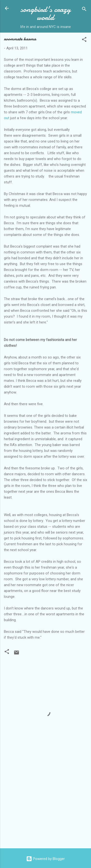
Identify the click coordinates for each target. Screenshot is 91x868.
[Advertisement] (45, 806)
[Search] (84, 10)
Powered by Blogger (45, 859)
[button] (84, 40)
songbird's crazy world (45, 13)
